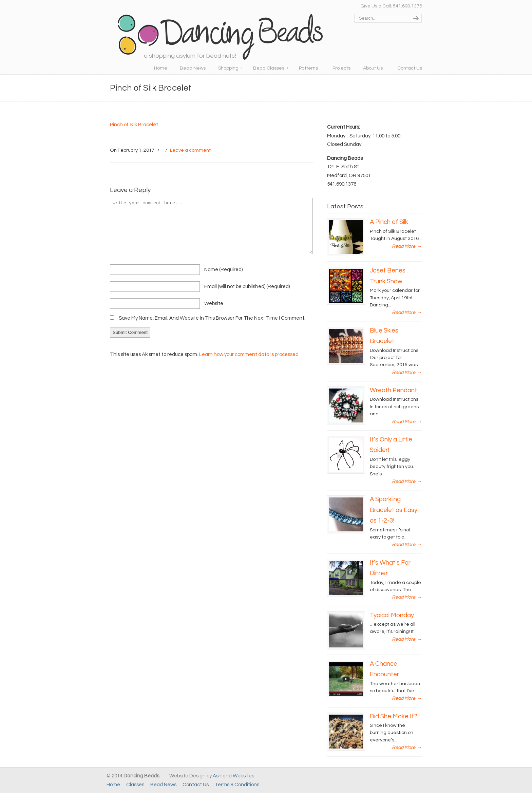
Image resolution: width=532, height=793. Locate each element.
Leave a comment (190, 150)
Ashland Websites (233, 776)
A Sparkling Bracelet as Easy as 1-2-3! (394, 510)
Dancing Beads (220, 34)
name (223, 270)
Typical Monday (392, 615)
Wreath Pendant (393, 390)
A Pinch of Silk (389, 222)
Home (113, 785)
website (214, 304)
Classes (135, 785)
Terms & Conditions (237, 785)
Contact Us (196, 785)
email (247, 287)
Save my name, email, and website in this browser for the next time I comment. (212, 318)
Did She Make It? (394, 716)
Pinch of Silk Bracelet (134, 125)
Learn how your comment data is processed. (249, 354)
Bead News (163, 785)
